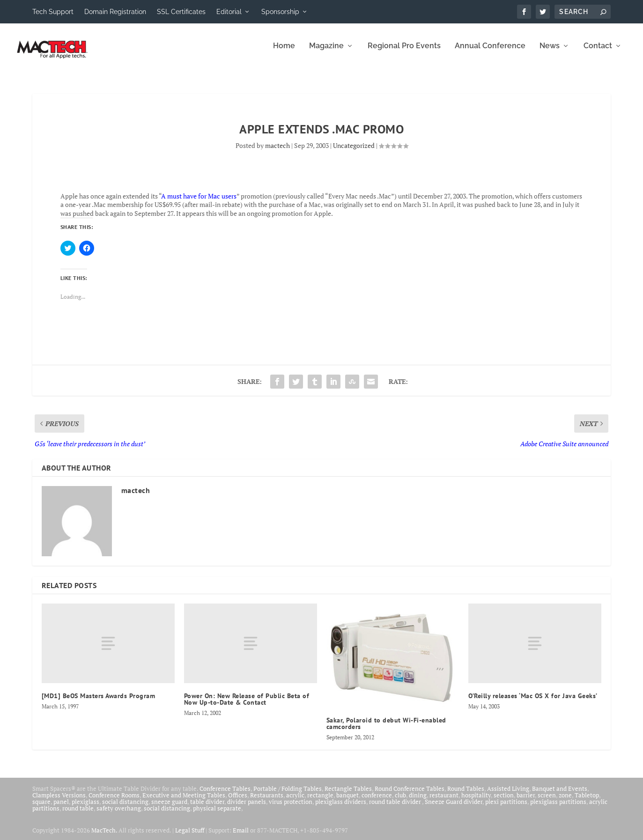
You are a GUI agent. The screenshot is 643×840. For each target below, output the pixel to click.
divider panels (247, 808)
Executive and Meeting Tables (184, 802)
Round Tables (466, 795)
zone (565, 802)
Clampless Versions (59, 802)
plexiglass (85, 808)
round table (78, 815)
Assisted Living (508, 795)
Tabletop (587, 802)
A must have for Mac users (199, 203)
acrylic (295, 802)
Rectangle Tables (348, 795)
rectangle (320, 802)
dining (418, 802)
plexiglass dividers (341, 808)
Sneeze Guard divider (454, 808)
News (550, 53)
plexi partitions (506, 808)
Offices (238, 802)
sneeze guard (169, 808)
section (504, 802)
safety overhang (119, 815)
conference (377, 802)
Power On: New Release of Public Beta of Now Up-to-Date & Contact (247, 706)
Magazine (326, 53)
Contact (598, 53)
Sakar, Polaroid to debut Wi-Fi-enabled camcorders (386, 730)
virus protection (291, 808)
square (41, 808)
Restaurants (267, 802)
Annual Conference (490, 53)
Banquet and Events (560, 795)
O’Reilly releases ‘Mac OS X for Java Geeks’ (533, 702)
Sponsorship (280, 12)
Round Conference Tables (410, 795)
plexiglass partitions (558, 808)
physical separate (217, 815)
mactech (277, 152)
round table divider (395, 808)
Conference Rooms (114, 802)
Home (284, 53)
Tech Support (53, 12)
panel (61, 808)
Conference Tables (225, 795)
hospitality (476, 802)
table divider (207, 808)
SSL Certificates (181, 12)
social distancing (125, 808)
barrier (526, 802)
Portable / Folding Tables (288, 795)
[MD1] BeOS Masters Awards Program (99, 702)
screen (547, 802)
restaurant (444, 802)
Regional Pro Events (404, 53)
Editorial (229, 12)
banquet (347, 802)
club (400, 802)
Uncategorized (354, 152)
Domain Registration (115, 12)
